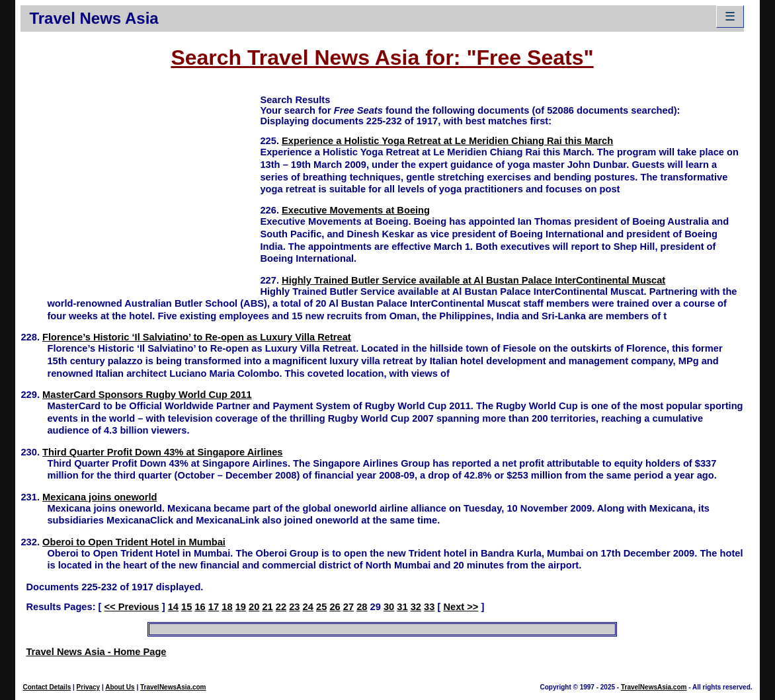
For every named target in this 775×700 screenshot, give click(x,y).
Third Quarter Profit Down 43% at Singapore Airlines (162, 452)
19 (241, 607)
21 (267, 607)
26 (335, 607)
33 (429, 607)
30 (389, 607)
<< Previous (132, 607)
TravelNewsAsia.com (173, 687)
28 (362, 607)
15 (186, 607)
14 (173, 607)
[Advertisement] (140, 186)
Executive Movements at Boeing (356, 210)
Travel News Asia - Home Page (96, 652)
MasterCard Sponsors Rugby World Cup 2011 (147, 395)
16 (200, 607)
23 (294, 607)
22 (281, 607)
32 (416, 607)
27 (348, 607)
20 (254, 607)
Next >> (461, 607)
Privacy (89, 687)
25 (321, 607)
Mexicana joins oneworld (100, 497)
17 (214, 607)
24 (308, 607)
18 (227, 607)
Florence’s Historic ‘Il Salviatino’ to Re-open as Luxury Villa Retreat (197, 337)
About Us (120, 687)
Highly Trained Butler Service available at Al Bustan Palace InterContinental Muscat (473, 280)
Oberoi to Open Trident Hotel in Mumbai (134, 542)
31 (402, 607)
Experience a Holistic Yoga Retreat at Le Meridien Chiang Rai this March (447, 141)
